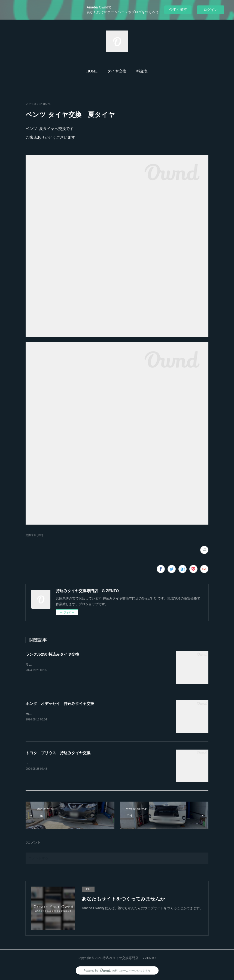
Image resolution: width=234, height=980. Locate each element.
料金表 (142, 71)
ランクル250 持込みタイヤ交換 (52, 654)
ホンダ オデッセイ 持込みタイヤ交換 (60, 704)
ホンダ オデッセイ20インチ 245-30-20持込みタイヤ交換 (69, 714)
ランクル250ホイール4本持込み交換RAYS (56, 665)
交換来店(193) (34, 535)
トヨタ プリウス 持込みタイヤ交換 (58, 753)
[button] (92, 71)
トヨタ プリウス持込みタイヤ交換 (52, 763)
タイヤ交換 (117, 71)
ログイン (211, 10)
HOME (92, 71)
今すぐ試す (178, 9)
